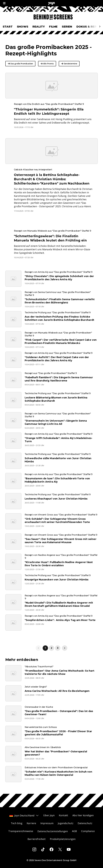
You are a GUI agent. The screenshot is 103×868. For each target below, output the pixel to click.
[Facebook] (51, 849)
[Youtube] (69, 849)
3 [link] (58, 648)
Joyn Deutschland (24, 815)
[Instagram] (34, 849)
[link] (65, 648)
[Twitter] (60, 849)
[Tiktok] (43, 849)
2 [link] (51, 648)
